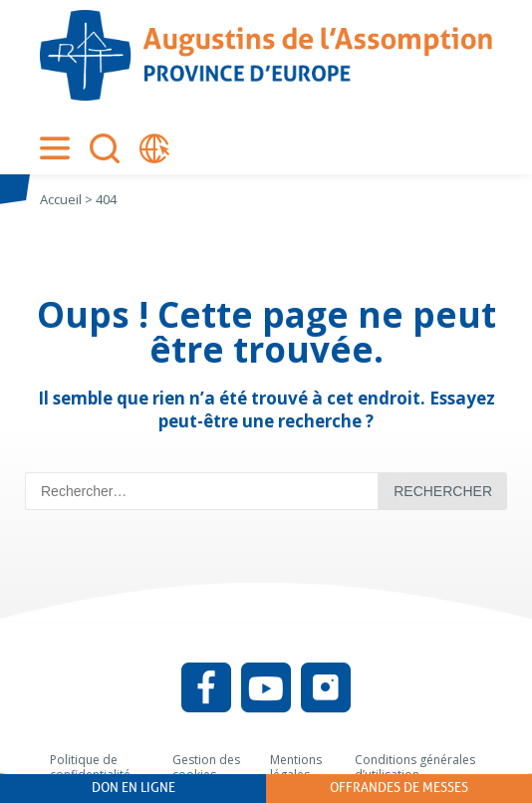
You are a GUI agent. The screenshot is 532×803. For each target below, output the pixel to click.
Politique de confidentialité (90, 768)
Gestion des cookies (206, 768)
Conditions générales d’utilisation (415, 768)
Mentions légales (296, 768)
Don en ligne (133, 788)
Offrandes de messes (399, 788)
